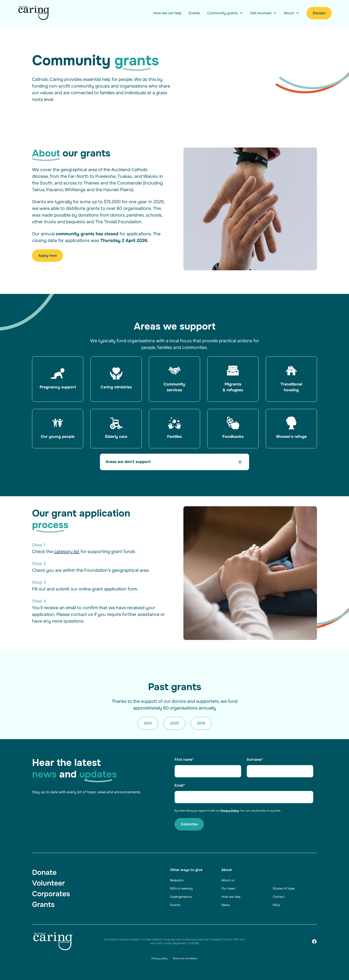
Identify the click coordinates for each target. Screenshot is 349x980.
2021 (148, 723)
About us (228, 880)
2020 (174, 723)
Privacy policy (159, 958)
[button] (225, 13)
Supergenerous (181, 897)
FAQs (276, 905)
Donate (319, 13)
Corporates (51, 894)
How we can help (167, 13)
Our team (228, 888)
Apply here (48, 255)
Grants (43, 905)
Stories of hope (284, 888)
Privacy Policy (230, 811)
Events (194, 13)
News (226, 905)
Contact (279, 897)
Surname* (255, 760)
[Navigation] (34, 13)
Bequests (177, 880)
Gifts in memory (181, 888)
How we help (231, 897)
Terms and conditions (185, 958)
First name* (184, 760)
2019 (201, 723)
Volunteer (48, 883)
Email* (180, 785)
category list (67, 552)
